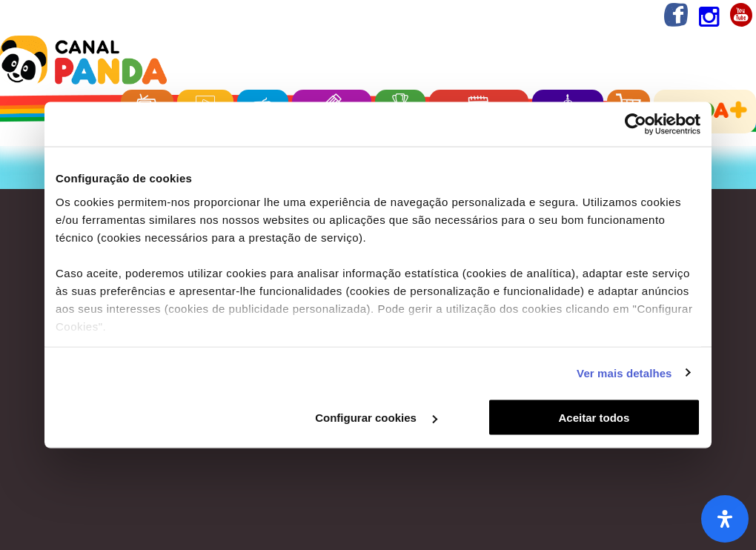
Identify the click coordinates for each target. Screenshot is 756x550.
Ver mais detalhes (624, 372)
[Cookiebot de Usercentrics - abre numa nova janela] (636, 125)
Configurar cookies (376, 418)
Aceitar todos (594, 418)
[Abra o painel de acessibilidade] (725, 519)
